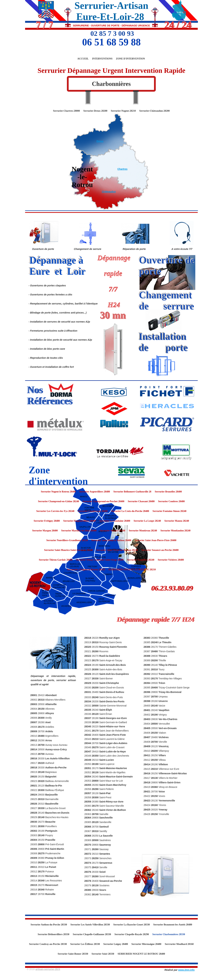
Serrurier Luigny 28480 (116, 944)
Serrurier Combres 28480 (171, 501)
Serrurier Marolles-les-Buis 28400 (79, 531)
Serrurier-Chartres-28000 (66, 111)
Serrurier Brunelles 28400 (168, 492)
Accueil (83, 59)
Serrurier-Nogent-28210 (123, 111)
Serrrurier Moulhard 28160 (179, 944)
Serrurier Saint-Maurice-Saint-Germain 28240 (68, 550)
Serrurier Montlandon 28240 (175, 531)
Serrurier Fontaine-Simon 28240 (170, 511)
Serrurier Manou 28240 (177, 521)
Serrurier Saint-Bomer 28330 (73, 954)
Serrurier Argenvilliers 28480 (95, 492)
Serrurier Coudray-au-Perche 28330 (48, 944)
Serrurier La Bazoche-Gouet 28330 (131, 925)
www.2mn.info (186, 970)
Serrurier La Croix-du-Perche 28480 (130, 511)
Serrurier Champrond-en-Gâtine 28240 (58, 501)
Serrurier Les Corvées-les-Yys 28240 (55, 511)
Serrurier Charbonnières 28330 (169, 934)
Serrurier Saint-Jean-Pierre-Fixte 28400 (155, 540)
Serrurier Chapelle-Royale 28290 (132, 934)
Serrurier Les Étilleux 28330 (85, 944)
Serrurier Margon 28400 (45, 531)
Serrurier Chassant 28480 (141, 501)
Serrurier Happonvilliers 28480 (80, 521)
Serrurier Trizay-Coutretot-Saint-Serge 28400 (100, 560)
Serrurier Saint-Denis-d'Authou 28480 (111, 540)
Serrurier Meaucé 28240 (113, 531)
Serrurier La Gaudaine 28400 (115, 521)
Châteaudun (109, 192)
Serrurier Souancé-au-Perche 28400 (160, 550)
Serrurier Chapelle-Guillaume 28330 (92, 934)
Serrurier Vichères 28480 (171, 560)
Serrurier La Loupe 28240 (147, 521)
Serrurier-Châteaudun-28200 (154, 111)
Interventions (102, 59)
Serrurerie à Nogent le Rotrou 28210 (86, 570)
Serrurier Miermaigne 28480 (146, 944)
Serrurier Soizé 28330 (103, 954)
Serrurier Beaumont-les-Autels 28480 (173, 925)
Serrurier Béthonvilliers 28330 (53, 934)
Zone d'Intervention (130, 59)
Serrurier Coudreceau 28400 (93, 511)
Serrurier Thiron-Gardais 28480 (56, 560)
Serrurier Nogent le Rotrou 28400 (58, 492)
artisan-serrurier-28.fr (48, 969)
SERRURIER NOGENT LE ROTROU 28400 (141, 954)
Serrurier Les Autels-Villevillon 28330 (90, 925)
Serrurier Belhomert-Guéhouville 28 (132, 492)
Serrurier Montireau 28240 (143, 531)
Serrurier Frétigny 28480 (47, 521)
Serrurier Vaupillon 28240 (141, 560)
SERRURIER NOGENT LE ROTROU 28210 (132, 570)
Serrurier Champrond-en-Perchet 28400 (103, 501)
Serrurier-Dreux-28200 (95, 111)
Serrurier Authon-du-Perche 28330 (49, 925)
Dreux (100, 141)
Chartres (122, 169)
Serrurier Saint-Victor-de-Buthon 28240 (117, 550)
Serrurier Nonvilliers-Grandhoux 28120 (67, 540)
